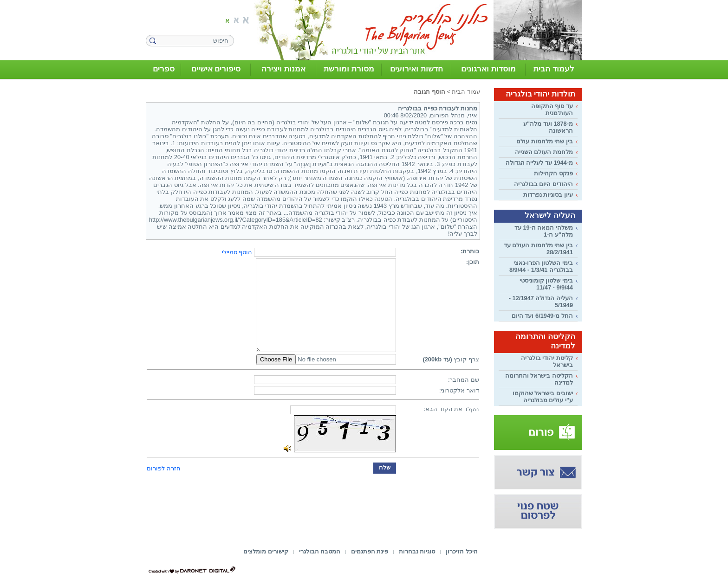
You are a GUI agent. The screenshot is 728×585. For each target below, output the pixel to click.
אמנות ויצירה (283, 69)
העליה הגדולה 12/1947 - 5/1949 (541, 302)
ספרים (164, 69)
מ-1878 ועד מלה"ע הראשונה (548, 127)
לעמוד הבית (554, 69)
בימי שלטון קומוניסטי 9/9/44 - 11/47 (546, 284)
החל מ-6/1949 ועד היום (542, 316)
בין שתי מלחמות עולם (545, 141)
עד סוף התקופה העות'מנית (552, 109)
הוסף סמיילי (237, 252)
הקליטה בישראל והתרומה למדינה (539, 379)
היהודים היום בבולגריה (543, 184)
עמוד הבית (466, 92)
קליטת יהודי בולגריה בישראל (547, 361)
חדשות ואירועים (416, 69)
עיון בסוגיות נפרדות (548, 195)
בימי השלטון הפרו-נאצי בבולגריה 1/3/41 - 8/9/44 (541, 266)
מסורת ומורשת (349, 69)
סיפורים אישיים (216, 69)
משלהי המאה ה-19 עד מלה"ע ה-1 (544, 231)
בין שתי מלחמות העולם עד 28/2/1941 (538, 249)
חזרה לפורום (164, 468)
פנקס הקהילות (553, 173)
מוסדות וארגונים (488, 69)
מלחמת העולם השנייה (544, 152)
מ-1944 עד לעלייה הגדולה (539, 163)
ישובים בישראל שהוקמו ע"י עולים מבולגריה (543, 397)
